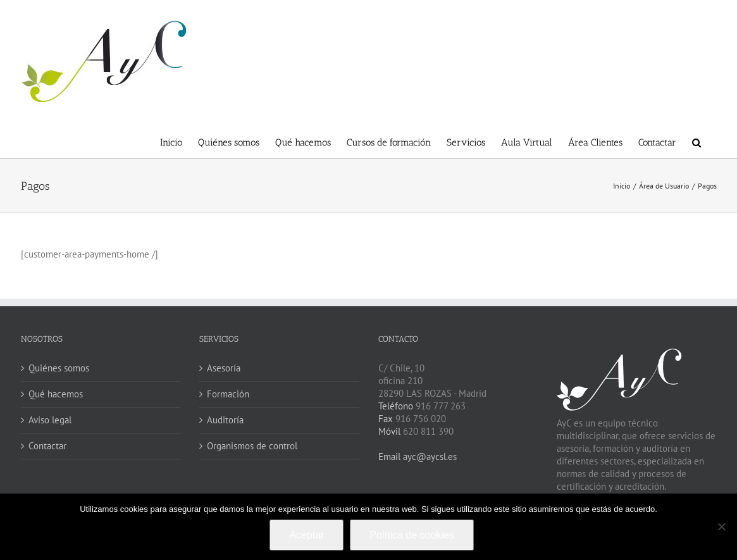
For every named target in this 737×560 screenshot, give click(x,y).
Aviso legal (50, 420)
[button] (697, 141)
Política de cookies (412, 535)
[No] (721, 526)
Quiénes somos (59, 368)
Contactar (47, 446)
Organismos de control (252, 446)
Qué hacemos (56, 394)
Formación (228, 394)
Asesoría (224, 368)
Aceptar (307, 535)
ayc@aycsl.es (429, 457)
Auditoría (225, 420)
